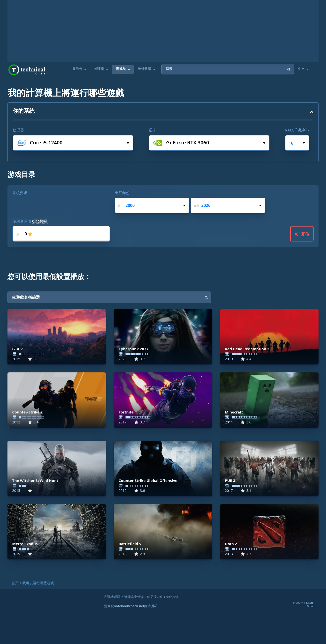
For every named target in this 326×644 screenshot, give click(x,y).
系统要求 (20, 193)
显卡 (153, 130)
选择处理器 (128, 143)
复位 (302, 234)
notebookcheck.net (129, 606)
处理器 (18, 130)
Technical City (27, 70)
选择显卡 (264, 143)
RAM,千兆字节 (297, 130)
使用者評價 (30, 221)
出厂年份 (122, 193)
